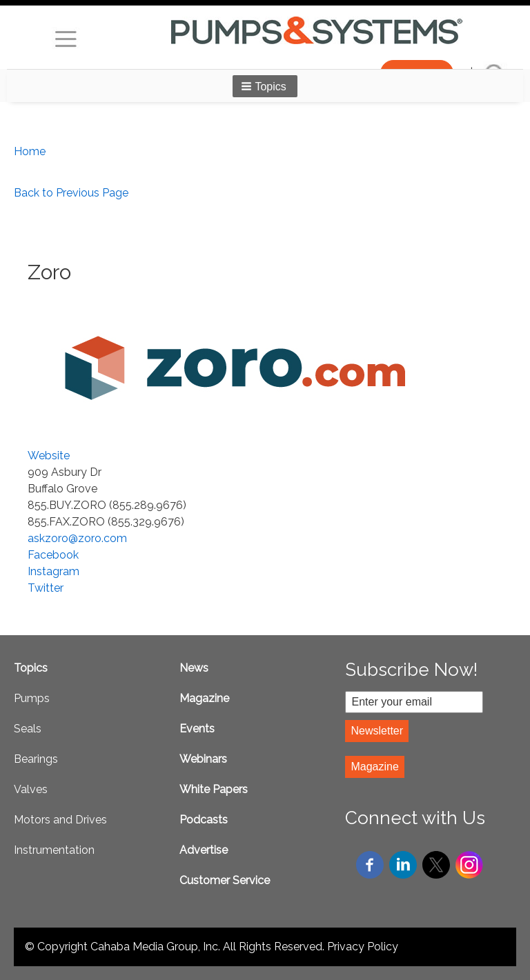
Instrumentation (54, 850)
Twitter (46, 588)
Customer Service (225, 880)
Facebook (53, 555)
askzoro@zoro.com (77, 538)
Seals (28, 729)
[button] (265, 86)
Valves (31, 789)
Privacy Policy (363, 947)
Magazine (204, 698)
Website (49, 456)
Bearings (36, 759)
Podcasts (204, 820)
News (194, 668)
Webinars (203, 759)
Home (30, 151)
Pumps (32, 698)
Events (197, 729)
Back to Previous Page (71, 193)
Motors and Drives (60, 820)
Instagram (53, 571)
